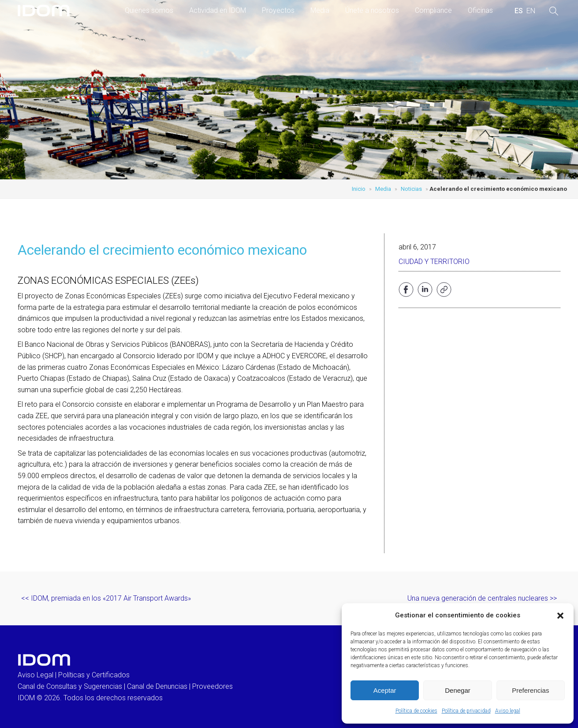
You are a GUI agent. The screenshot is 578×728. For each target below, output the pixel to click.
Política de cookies (416, 711)
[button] (560, 616)
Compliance (433, 10)
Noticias (411, 189)
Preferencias (530, 690)
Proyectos (278, 10)
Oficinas (480, 10)
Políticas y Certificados (94, 675)
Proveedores (213, 686)
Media (320, 10)
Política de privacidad (466, 711)
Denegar (458, 690)
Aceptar (385, 690)
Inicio (359, 189)
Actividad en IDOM (218, 10)
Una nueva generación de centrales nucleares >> (482, 598)
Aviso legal (508, 711)
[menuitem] (519, 11)
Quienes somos (149, 10)
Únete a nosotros (372, 10)
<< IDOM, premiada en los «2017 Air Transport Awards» (106, 598)
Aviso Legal (35, 675)
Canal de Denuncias (157, 686)
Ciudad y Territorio (434, 262)
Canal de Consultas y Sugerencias (70, 686)
